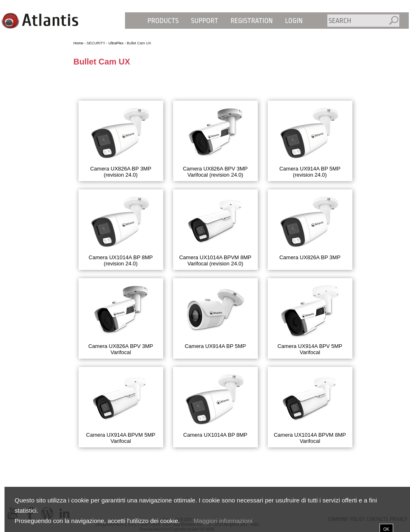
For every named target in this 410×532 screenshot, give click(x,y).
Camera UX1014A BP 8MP (215, 435)
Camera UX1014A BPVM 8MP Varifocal (310, 438)
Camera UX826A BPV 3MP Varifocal (121, 349)
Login (294, 21)
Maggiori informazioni (223, 521)
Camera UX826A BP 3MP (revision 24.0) (121, 172)
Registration (252, 21)
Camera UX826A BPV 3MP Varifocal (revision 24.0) (215, 172)
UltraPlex (116, 43)
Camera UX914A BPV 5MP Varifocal (310, 349)
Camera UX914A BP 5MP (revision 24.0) (310, 172)
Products (163, 21)
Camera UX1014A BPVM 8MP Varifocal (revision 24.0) (215, 260)
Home (79, 43)
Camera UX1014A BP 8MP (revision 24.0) (121, 260)
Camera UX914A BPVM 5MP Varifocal (120, 438)
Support (204, 21)
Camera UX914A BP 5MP (215, 346)
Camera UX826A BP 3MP (310, 257)
